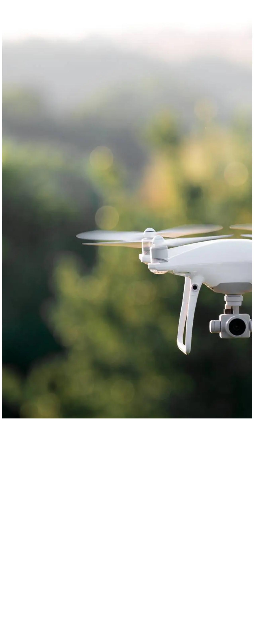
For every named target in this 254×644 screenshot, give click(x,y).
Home (163, 12)
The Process (205, 12)
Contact (228, 12)
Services (182, 12)
